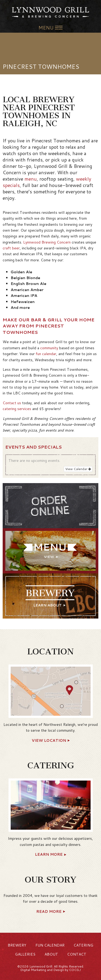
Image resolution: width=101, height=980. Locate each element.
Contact (77, 954)
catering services (17, 409)
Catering (83, 945)
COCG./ (75, 970)
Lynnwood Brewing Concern (47, 242)
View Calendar (78, 469)
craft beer (11, 248)
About (51, 954)
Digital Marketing (33, 970)
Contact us (12, 403)
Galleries (25, 954)
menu (31, 179)
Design (59, 970)
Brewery (17, 945)
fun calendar (46, 354)
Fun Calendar (50, 945)
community (49, 348)
